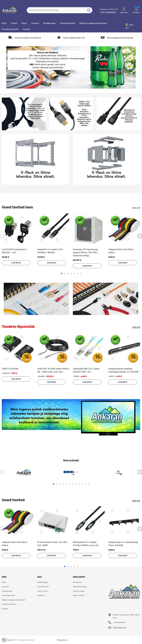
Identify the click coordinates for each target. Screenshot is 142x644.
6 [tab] (77, 274)
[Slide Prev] (2, 236)
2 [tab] (65, 274)
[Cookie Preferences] (4, 640)
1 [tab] (61, 274)
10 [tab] (82, 485)
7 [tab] (81, 274)
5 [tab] (74, 274)
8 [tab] (76, 485)
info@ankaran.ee (120, 629)
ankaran (9, 641)
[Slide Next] (140, 236)
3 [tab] (68, 274)
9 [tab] (79, 485)
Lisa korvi (15, 263)
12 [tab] (89, 485)
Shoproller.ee (62, 641)
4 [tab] (71, 274)
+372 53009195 (108, 12)
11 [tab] (85, 485)
